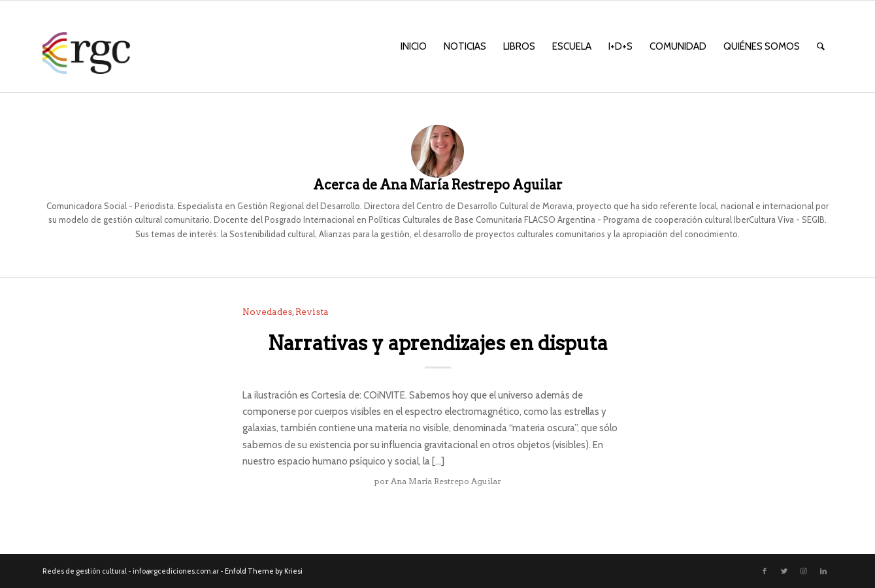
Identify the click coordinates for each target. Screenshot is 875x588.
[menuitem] (414, 46)
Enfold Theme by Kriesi (264, 571)
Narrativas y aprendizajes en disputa (438, 343)
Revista (312, 312)
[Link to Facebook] (765, 571)
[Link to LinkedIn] (823, 571)
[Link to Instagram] (804, 571)
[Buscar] (821, 46)
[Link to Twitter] (784, 571)
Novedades (267, 312)
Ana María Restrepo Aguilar (446, 481)
